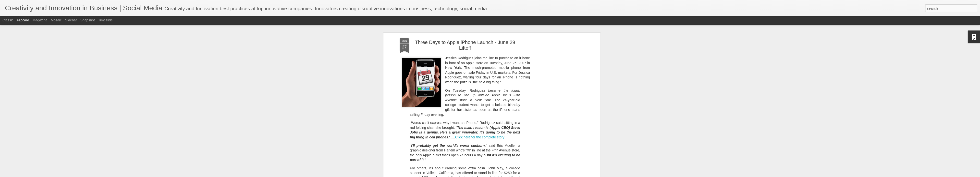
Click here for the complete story (480, 82)
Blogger (514, 174)
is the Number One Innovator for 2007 (474, 163)
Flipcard (23, 20)
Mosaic (56, 20)
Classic (8, 20)
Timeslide (105, 20)
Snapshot (88, 20)
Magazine (40, 20)
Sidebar (71, 20)
